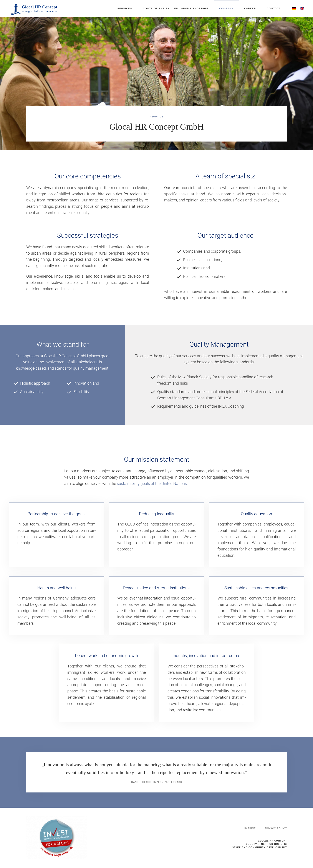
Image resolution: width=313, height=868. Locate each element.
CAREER (250, 8)
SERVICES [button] (125, 8)
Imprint (250, 828)
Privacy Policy (276, 828)
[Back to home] (34, 9)
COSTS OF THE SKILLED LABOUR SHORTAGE (176, 8)
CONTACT (273, 8)
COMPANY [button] (226, 8)
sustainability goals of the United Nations (152, 483)
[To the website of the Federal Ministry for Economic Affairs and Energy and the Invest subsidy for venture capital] (57, 838)
